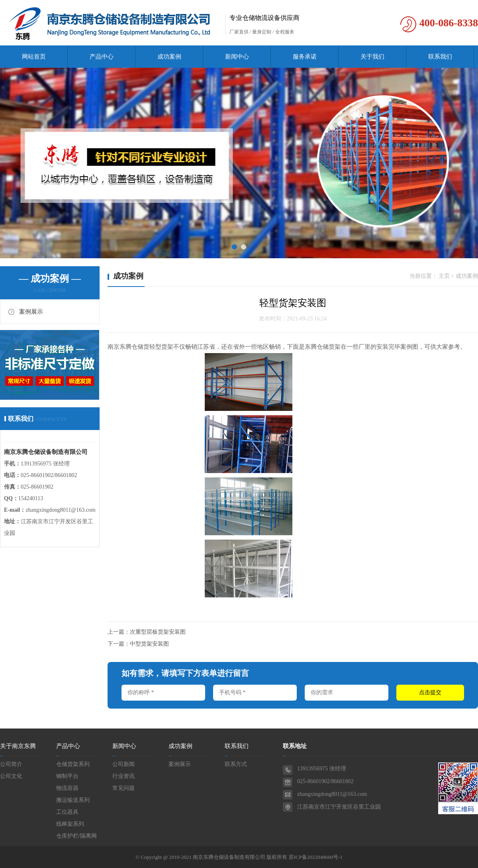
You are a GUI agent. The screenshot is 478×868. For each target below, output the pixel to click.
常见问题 (123, 788)
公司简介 (11, 764)
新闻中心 (237, 57)
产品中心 (102, 57)
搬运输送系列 (73, 800)
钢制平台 (67, 776)
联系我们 (440, 57)
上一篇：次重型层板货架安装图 (147, 632)
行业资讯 (123, 776)
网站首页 (34, 57)
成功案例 (169, 57)
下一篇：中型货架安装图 (138, 644)
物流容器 (67, 788)
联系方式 (236, 764)
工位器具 (67, 812)
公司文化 (11, 776)
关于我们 (372, 57)
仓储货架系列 (73, 764)
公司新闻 (123, 764)
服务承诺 (305, 57)
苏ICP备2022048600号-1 (316, 857)
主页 (444, 276)
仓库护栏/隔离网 (76, 836)
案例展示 (31, 312)
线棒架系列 (70, 824)
